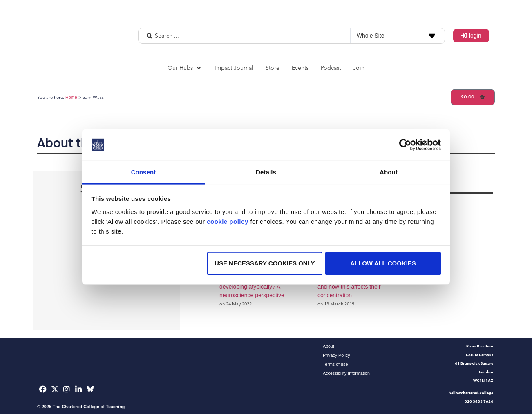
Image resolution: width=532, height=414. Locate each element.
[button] (185, 68)
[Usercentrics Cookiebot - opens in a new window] (405, 145)
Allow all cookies (383, 263)
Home (71, 97)
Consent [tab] (144, 172)
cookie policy (228, 221)
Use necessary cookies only (265, 263)
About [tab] (389, 172)
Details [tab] (266, 172)
